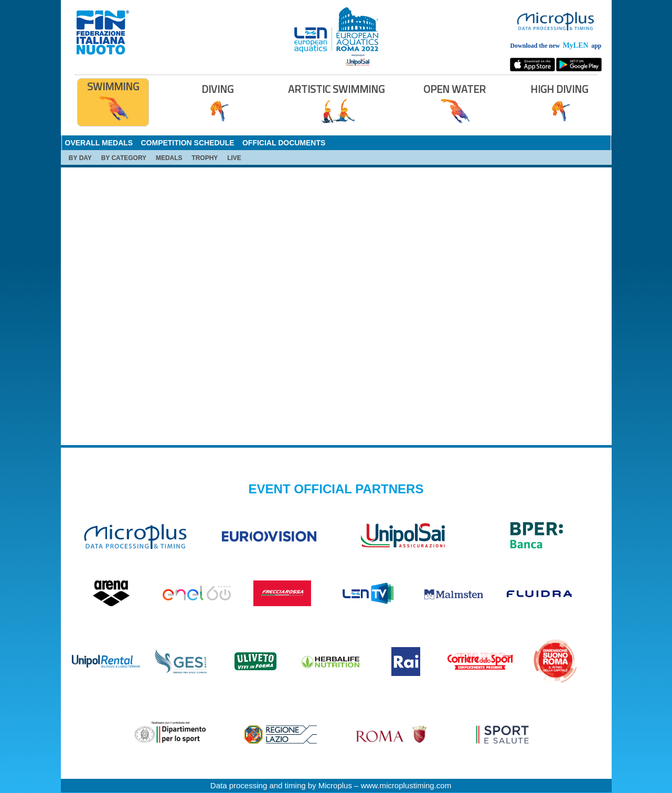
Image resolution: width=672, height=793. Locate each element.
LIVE (234, 158)
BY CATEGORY (124, 158)
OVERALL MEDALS (99, 143)
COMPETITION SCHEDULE (187, 143)
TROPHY (205, 158)
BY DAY (80, 158)
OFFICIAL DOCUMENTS (284, 143)
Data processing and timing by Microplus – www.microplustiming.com (331, 785)
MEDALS (169, 158)
